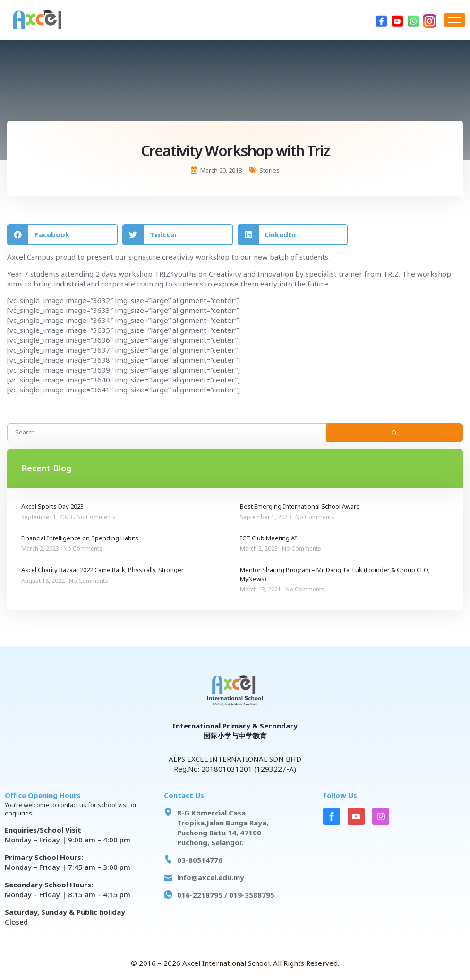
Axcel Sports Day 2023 (52, 506)
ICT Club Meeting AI (269, 538)
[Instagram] (429, 20)
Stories (269, 170)
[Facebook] (381, 20)
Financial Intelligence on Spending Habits (80, 538)
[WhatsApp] (413, 20)
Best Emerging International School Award (300, 506)
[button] (62, 235)
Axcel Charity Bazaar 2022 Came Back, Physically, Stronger (103, 570)
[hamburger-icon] (455, 20)
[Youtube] (397, 20)
